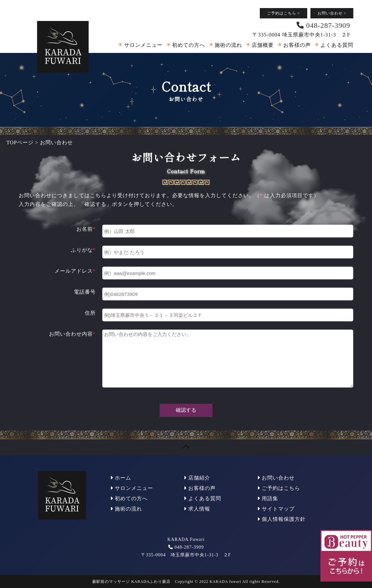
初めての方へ (189, 45)
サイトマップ (276, 509)
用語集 (268, 498)
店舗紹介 (197, 478)
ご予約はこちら (284, 13)
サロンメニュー (143, 45)
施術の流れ (228, 45)
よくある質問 (337, 45)
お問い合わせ (332, 13)
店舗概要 (263, 45)
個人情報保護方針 (281, 519)
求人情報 (197, 509)
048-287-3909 (189, 547)
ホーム (121, 478)
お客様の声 (297, 45)
